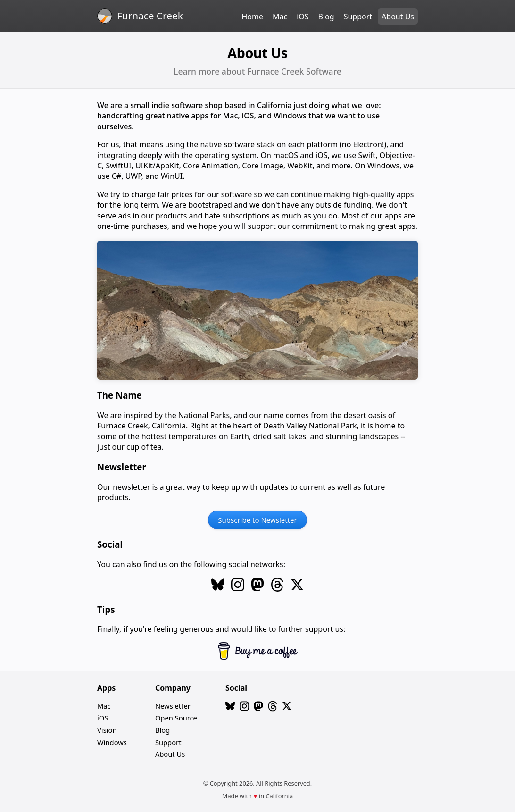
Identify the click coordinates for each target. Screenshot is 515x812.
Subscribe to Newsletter (257, 520)
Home (252, 17)
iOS (303, 17)
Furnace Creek (150, 16)
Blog (326, 17)
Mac (280, 17)
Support (358, 17)
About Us (398, 17)
